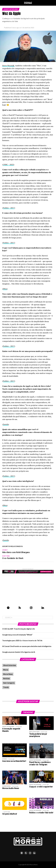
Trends (6, 687)
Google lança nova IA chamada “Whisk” (17, 635)
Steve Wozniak (8, 66)
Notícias (6, 678)
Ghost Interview (10, 665)
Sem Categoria (9, 683)
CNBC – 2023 (8, 165)
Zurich (6, 424)
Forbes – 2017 (9, 208)
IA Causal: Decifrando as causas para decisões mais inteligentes (27, 646)
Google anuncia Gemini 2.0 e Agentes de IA (19, 652)
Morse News (8, 674)
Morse (6, 670)
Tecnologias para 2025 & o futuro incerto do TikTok (22, 641)
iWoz (5, 289)
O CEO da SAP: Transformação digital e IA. (19, 629)
